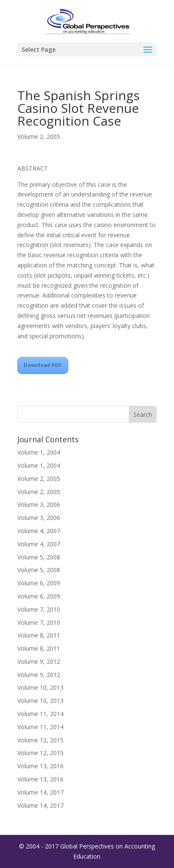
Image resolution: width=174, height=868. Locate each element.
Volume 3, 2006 (39, 504)
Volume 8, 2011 (39, 635)
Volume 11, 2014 (40, 714)
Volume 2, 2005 (39, 136)
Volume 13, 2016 (40, 766)
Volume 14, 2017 (40, 792)
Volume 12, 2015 (40, 740)
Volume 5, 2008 (39, 557)
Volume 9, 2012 (39, 662)
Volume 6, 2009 (39, 583)
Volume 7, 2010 (39, 609)
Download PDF (43, 365)
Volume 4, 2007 (39, 531)
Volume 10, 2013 (40, 687)
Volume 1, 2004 (39, 452)
